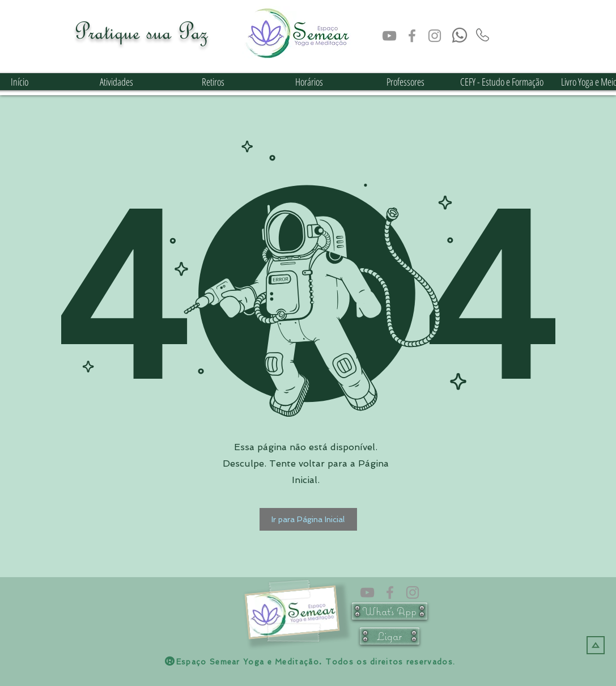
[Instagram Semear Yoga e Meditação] (435, 36)
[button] (308, 519)
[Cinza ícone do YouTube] (389, 36)
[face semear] (412, 36)
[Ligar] (390, 636)
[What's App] (390, 611)
